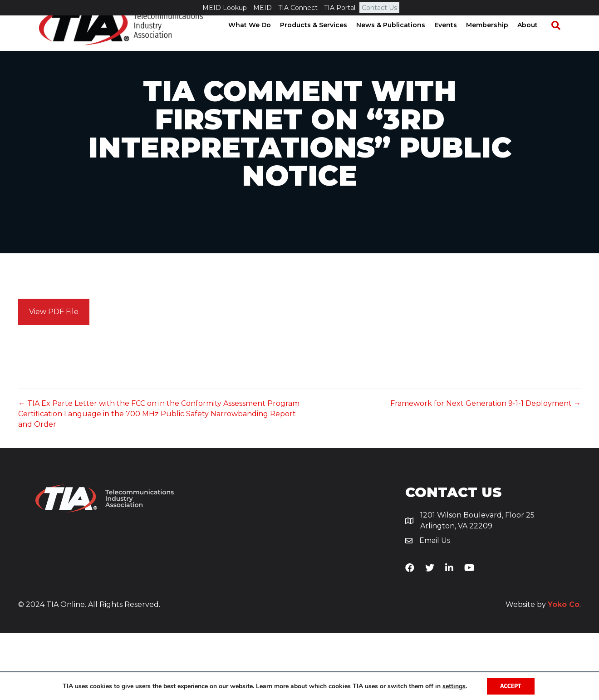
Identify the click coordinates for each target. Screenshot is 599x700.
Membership (496, 41)
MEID (263, 8)
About (536, 41)
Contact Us (379, 8)
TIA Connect (298, 8)
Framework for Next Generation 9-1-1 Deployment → (486, 470)
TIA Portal (340, 8)
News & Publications (399, 41)
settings (454, 686)
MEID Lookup (225, 8)
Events (454, 41)
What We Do (258, 41)
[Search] (560, 41)
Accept (511, 686)
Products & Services (322, 41)
